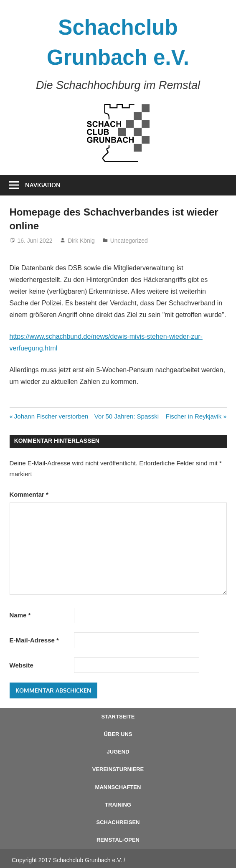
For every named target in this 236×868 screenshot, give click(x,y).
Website (22, 665)
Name (20, 615)
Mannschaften (118, 787)
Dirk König (81, 241)
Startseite (118, 717)
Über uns (118, 734)
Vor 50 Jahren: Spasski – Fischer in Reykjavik (158, 416)
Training (118, 805)
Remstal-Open (118, 840)
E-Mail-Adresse (34, 640)
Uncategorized (129, 241)
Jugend (118, 752)
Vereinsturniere (118, 769)
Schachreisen (118, 822)
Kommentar (29, 494)
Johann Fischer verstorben (51, 416)
